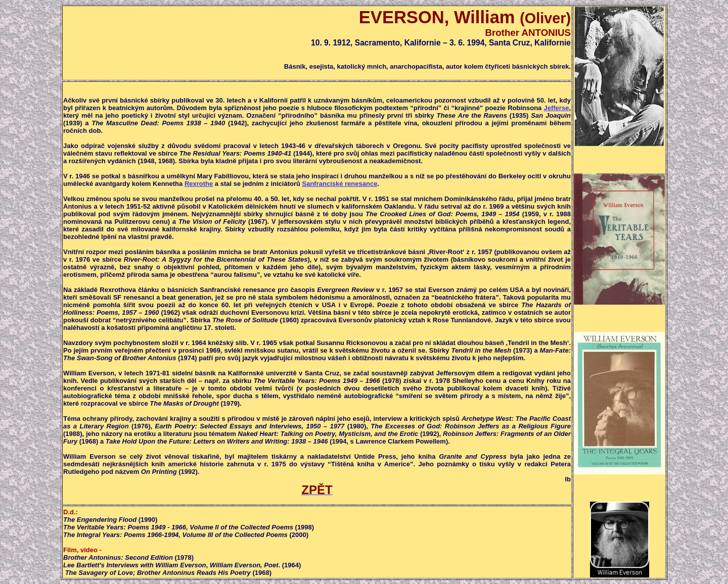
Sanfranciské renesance (340, 184)
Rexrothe (199, 184)
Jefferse (557, 108)
